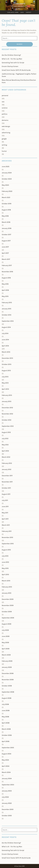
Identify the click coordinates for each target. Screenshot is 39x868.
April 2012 (5, 451)
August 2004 (6, 754)
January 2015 (6, 309)
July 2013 (5, 377)
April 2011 (5, 519)
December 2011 (7, 476)
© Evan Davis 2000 (19, 866)
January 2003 (7, 791)
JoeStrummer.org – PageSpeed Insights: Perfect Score (19, 75)
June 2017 (5, 247)
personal (5, 95)
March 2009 (6, 655)
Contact (29, 12)
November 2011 (7, 482)
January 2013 (7, 401)
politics (5, 114)
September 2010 (8, 544)
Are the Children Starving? (11, 55)
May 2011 (5, 513)
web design (6, 126)
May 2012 (5, 445)
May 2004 (5, 760)
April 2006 (6, 741)
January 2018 (7, 228)
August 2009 (6, 624)
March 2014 (6, 352)
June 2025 (6, 167)
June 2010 (5, 562)
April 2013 (5, 389)
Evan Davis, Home (13, 12)
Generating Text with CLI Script (13, 63)
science (5, 108)
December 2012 (7, 408)
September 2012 (8, 426)
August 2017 (6, 241)
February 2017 (7, 265)
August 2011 (6, 494)
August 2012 (6, 432)
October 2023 (7, 179)
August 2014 (6, 327)
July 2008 (5, 704)
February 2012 (7, 463)
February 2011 (7, 531)
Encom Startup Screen (10, 66)
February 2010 (7, 587)
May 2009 (5, 643)
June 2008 (6, 711)
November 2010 (7, 537)
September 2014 (8, 321)
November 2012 (7, 414)
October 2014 (6, 315)
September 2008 (8, 692)
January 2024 (7, 173)
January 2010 (7, 593)
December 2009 (8, 599)
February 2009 (7, 661)
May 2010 (5, 568)
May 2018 (5, 216)
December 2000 (8, 809)
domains (5, 120)
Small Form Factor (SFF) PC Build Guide (16, 70)
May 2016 (5, 284)
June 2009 (6, 636)
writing (4, 145)
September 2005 (8, 748)
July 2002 (5, 797)
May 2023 (5, 185)
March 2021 (6, 197)
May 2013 (5, 383)
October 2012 (7, 420)
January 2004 (7, 779)
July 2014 (5, 333)
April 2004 (6, 766)
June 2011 (5, 507)
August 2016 (6, 278)
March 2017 (6, 259)
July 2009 (5, 630)
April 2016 (5, 290)
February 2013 (7, 395)
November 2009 (8, 605)
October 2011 (6, 488)
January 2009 (7, 667)
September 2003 (8, 785)
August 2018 (6, 210)
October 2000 (7, 816)
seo (3, 102)
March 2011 (6, 525)
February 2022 (7, 191)
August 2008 (7, 698)
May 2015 (5, 296)
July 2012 (5, 439)
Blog (22, 12)
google (4, 139)
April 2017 (5, 253)
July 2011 (5, 500)
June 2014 (5, 340)
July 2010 (5, 556)
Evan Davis (19, 4)
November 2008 (8, 680)
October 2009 (7, 612)
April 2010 (5, 575)
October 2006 (7, 735)
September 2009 (8, 618)
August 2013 (6, 371)
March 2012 (6, 457)
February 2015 (7, 303)
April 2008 (6, 723)
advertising (6, 133)
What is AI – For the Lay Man (12, 59)
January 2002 (7, 803)
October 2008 (7, 686)
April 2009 (6, 649)
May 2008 (5, 717)
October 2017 (6, 235)
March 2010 (6, 581)
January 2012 (7, 469)
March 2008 (6, 729)
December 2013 (7, 358)
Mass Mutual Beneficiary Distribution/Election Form (19, 81)
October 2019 (7, 204)
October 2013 (7, 364)
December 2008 (8, 673)
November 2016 (7, 272)
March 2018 (6, 222)
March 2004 (6, 772)
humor (4, 151)
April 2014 (5, 346)
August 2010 (6, 550)
